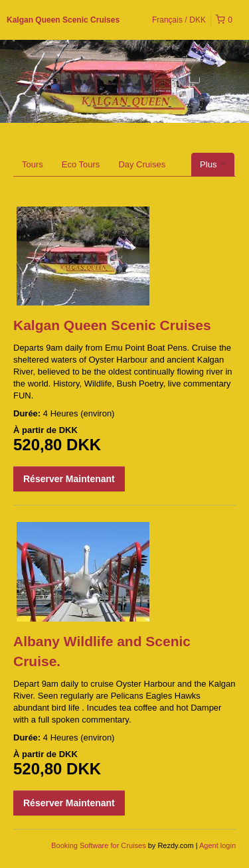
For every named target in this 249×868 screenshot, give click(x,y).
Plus (213, 164)
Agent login (217, 845)
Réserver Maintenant (69, 479)
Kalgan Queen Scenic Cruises (63, 20)
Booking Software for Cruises (100, 845)
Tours (33, 164)
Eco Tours (81, 164)
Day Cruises (142, 164)
